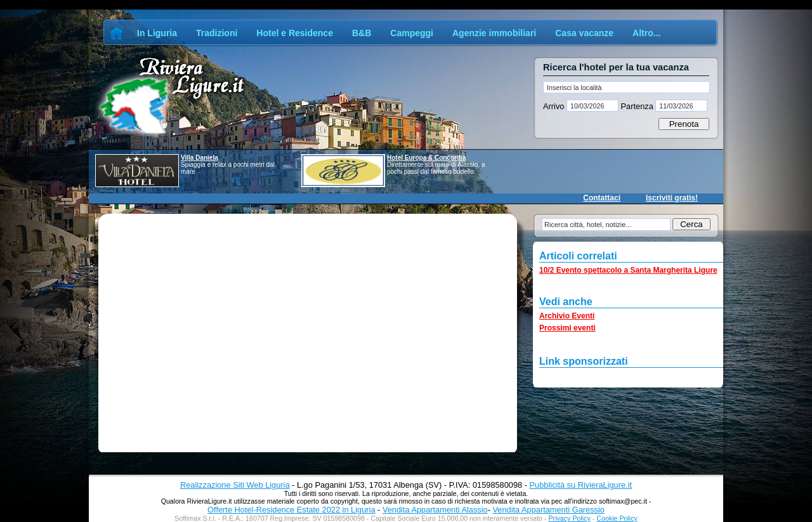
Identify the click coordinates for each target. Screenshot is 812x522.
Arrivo (555, 106)
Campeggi (412, 33)
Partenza (637, 106)
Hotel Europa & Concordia (426, 158)
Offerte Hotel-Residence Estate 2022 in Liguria (291, 510)
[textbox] (626, 87)
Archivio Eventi (567, 316)
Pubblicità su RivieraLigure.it (581, 485)
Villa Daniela (200, 158)
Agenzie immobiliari (494, 33)
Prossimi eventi (567, 328)
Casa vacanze (584, 33)
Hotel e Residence (295, 33)
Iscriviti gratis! (672, 198)
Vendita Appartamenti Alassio (435, 510)
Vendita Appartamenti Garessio (548, 510)
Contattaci (602, 198)
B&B (362, 33)
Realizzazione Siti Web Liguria (235, 485)
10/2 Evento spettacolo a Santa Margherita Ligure (628, 270)
